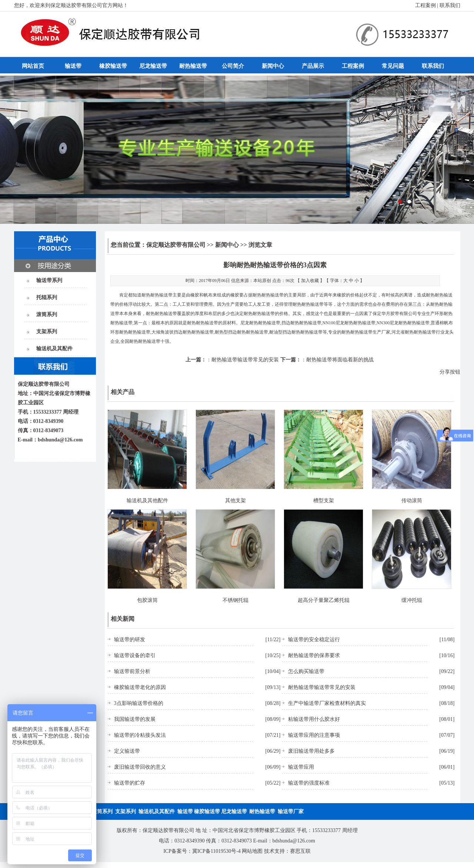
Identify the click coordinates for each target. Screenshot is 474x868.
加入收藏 (310, 281)
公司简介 (233, 66)
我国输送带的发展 (135, 719)
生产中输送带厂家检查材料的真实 (327, 703)
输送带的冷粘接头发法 (140, 735)
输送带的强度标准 (309, 783)
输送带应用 (301, 767)
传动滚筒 (412, 501)
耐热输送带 (193, 66)
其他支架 (236, 501)
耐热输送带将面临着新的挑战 (340, 360)
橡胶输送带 (113, 66)
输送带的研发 (130, 640)
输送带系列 (49, 280)
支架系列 (47, 332)
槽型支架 (324, 501)
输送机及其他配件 (147, 501)
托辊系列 (47, 297)
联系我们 (450, 5)
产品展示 (313, 66)
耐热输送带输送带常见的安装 (245, 360)
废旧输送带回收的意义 (140, 767)
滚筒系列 (47, 314)
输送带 (73, 66)
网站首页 (33, 66)
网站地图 (252, 851)
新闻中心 (273, 66)
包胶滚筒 (147, 600)
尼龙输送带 (153, 66)
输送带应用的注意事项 (314, 735)
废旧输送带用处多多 (311, 751)
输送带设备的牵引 (135, 655)
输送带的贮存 (130, 783)
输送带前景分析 (132, 671)
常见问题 (393, 66)
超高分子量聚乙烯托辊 (324, 600)
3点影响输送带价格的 (139, 703)
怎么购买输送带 (306, 671)
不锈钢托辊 (236, 600)
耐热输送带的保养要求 (314, 655)
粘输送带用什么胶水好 (314, 719)
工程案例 (425, 5)
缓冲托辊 (412, 600)
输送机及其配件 (54, 349)
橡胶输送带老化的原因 (140, 687)
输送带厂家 (291, 811)
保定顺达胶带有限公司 (176, 245)
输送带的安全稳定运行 (314, 640)
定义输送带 (127, 751)
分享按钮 (450, 372)
